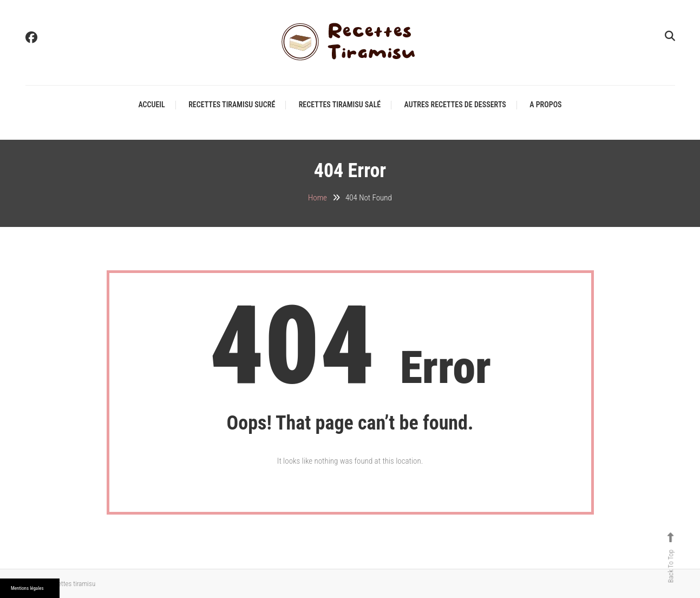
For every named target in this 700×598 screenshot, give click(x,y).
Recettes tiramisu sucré (232, 105)
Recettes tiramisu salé (340, 105)
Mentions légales (27, 588)
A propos (545, 105)
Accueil (151, 105)
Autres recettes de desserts (455, 105)
